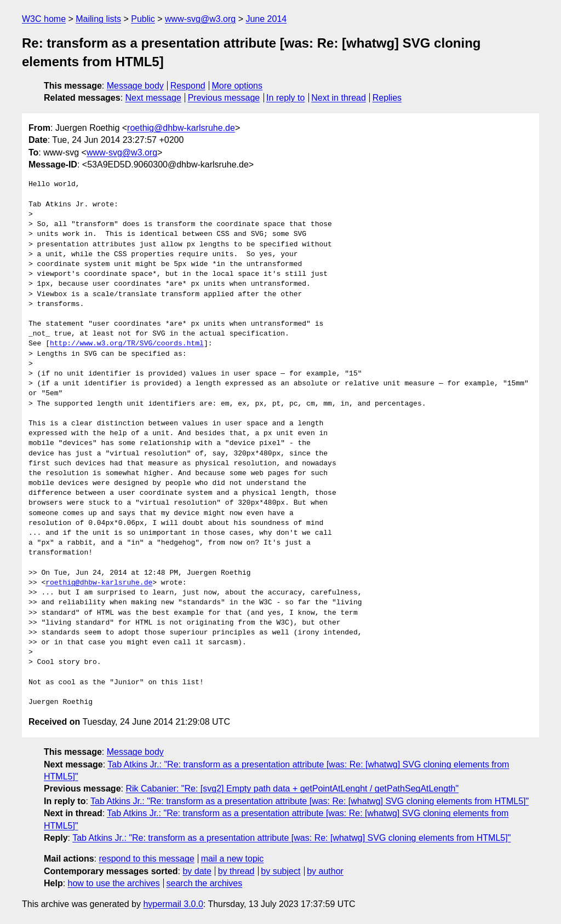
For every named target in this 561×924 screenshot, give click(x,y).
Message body (135, 86)
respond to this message (146, 859)
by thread (236, 871)
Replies (387, 98)
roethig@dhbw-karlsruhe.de (181, 128)
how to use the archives (114, 883)
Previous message (224, 98)
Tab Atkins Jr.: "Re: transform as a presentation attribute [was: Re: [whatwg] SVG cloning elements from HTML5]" (310, 801)
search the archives (205, 883)
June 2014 (266, 19)
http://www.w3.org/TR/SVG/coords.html (127, 344)
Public (143, 19)
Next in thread (339, 98)
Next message (153, 98)
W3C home (44, 19)
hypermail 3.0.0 (173, 904)
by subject (280, 871)
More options (237, 86)
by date (197, 871)
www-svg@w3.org (200, 19)
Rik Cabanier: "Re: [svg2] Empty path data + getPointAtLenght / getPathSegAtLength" (292, 789)
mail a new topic (233, 859)
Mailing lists (98, 19)
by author (325, 871)
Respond (188, 86)
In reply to (285, 98)
